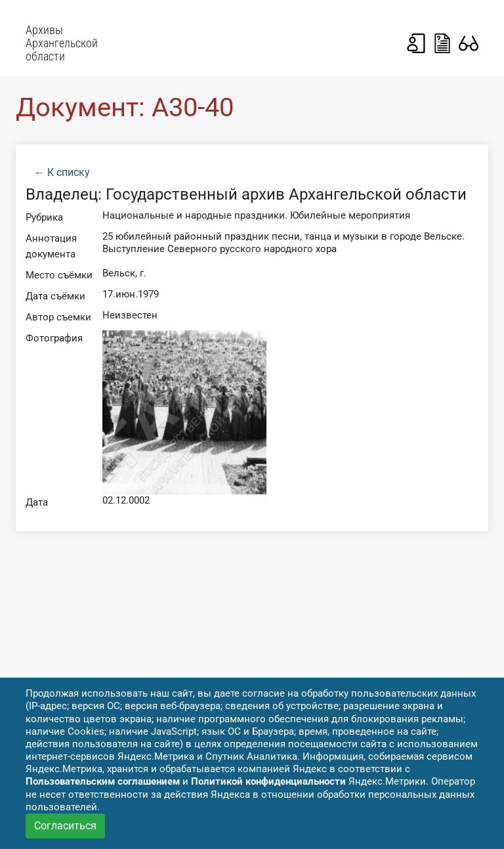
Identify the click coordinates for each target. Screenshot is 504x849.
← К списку (62, 172)
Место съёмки (59, 275)
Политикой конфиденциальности (268, 781)
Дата (37, 502)
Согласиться (65, 826)
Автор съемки (58, 317)
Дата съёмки (55, 296)
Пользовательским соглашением (103, 781)
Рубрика (44, 217)
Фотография (54, 338)
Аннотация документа (51, 246)
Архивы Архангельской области (62, 43)
